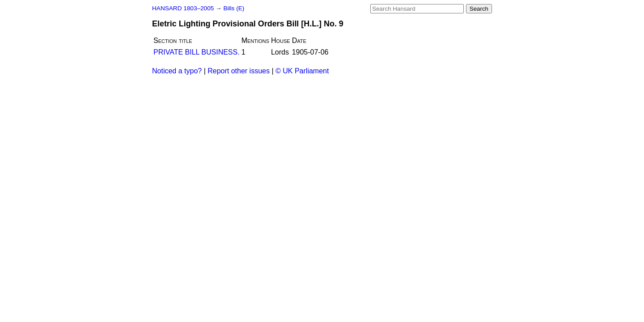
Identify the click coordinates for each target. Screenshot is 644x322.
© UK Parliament (302, 71)
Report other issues (239, 71)
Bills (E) (234, 8)
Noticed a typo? (177, 71)
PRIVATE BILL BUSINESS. (197, 52)
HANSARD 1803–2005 (183, 8)
